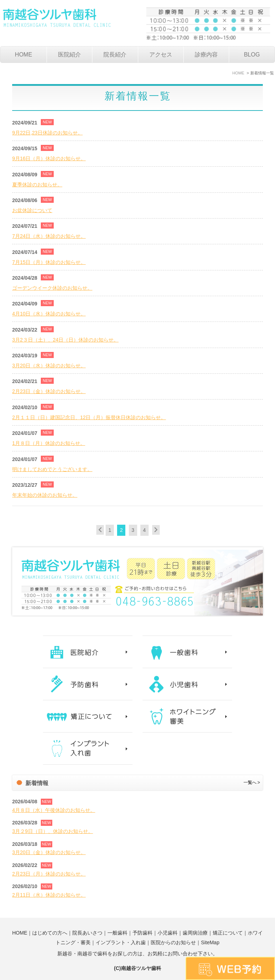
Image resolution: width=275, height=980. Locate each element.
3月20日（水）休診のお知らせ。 (49, 366)
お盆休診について (32, 210)
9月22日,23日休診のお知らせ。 (47, 133)
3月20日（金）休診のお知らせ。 (49, 852)
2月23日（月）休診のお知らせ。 (49, 874)
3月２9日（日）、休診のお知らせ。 (53, 831)
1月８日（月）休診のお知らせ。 (49, 443)
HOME (24, 55)
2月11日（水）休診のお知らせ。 (49, 895)
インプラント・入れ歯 (121, 942)
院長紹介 (115, 55)
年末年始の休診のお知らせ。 (45, 495)
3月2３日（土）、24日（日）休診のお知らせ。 (65, 340)
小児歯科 (168, 933)
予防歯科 (143, 933)
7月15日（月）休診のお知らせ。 (49, 262)
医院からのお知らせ (173, 942)
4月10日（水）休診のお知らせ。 (49, 314)
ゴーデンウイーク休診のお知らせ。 (52, 288)
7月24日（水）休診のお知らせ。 (49, 236)
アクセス (161, 55)
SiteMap (210, 942)
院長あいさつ (87, 933)
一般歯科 (117, 933)
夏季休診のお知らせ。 (37, 185)
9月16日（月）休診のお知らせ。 (49, 158)
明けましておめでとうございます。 (52, 469)
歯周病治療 (195, 933)
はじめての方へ (50, 933)
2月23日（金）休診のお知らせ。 (49, 391)
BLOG (252, 55)
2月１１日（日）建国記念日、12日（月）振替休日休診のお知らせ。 (89, 417)
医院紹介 (69, 55)
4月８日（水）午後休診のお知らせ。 (54, 810)
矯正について (228, 933)
